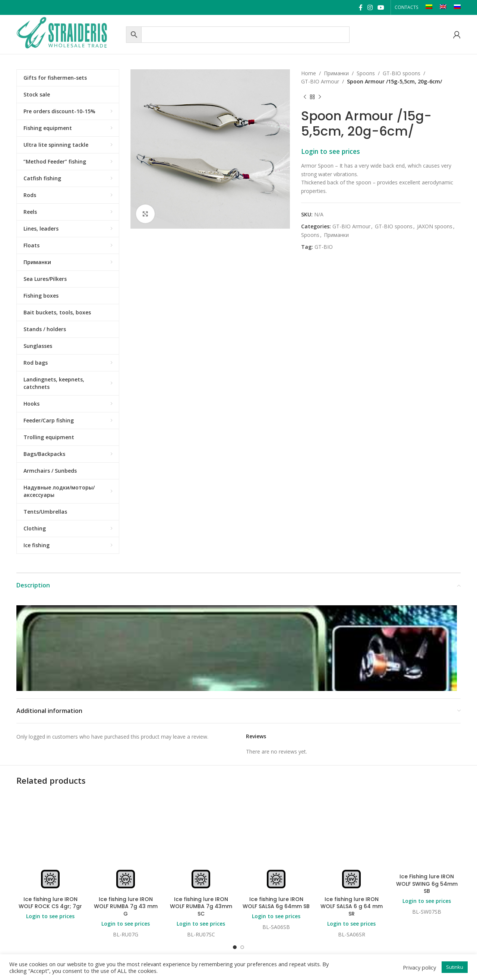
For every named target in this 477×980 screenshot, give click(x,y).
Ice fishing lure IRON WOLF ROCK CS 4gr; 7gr (50, 903)
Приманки (336, 73)
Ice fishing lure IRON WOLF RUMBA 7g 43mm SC (201, 906)
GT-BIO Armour (320, 81)
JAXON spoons (435, 226)
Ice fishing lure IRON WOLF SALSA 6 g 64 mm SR (352, 906)
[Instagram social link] (370, 7)
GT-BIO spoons (402, 73)
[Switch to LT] (429, 7)
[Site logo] (69, 34)
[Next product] (320, 97)
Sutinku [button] (455, 967)
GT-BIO (324, 247)
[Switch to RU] (457, 7)
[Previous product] (305, 97)
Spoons (366, 73)
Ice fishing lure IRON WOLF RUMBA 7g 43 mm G (126, 906)
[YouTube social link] (381, 7)
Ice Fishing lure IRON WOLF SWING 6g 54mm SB (427, 884)
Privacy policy (419, 967)
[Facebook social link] (361, 7)
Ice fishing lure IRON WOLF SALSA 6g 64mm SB (276, 903)
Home (309, 73)
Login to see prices (331, 151)
